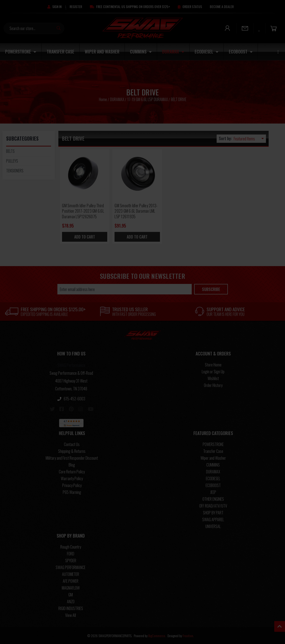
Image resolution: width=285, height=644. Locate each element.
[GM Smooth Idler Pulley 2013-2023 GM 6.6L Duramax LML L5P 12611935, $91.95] (137, 174)
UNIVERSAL (213, 526)
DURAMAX (173, 52)
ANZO (71, 602)
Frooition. (188, 636)
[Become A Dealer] (222, 6)
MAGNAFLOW (71, 588)
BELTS (10, 151)
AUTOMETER (71, 574)
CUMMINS (141, 52)
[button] (71, 354)
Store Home (213, 365)
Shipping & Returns (72, 451)
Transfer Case (60, 52)
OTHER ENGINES (213, 499)
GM (71, 595)
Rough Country (71, 547)
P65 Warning (72, 492)
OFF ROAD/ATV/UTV (213, 506)
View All (71, 615)
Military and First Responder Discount (72, 458)
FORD (71, 554)
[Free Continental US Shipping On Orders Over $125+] (130, 6)
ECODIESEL (206, 52)
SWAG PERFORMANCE (71, 567)
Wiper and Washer (102, 52)
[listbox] (250, 139)
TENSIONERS (15, 171)
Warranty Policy (72, 478)
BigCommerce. (157, 636)
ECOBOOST (241, 52)
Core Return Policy (72, 472)
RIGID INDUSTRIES (71, 608)
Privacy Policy (72, 485)
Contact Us (72, 444)
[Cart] (274, 28)
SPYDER (71, 561)
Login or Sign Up (213, 372)
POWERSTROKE (21, 52)
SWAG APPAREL (213, 519)
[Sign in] (54, 6)
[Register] (76, 6)
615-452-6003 (71, 399)
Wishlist (213, 378)
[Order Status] (190, 6)
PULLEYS (12, 161)
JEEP (213, 492)
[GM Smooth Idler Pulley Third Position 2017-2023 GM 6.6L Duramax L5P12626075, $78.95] (85, 174)
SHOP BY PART (213, 513)
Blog (72, 465)
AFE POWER (71, 581)
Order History (213, 385)
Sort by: (225, 138)
